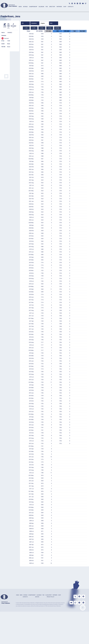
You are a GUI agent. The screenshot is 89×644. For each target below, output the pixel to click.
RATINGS (25, 7)
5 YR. (50, 28)
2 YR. (34, 28)
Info (23, 23)
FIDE (47, 7)
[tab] (20, 8)
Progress (43, 23)
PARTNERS (59, 7)
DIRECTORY (52, 7)
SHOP (65, 7)
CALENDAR (41, 7)
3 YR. (42, 28)
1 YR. (26, 28)
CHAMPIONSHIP (33, 7)
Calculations (34, 23)
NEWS (20, 7)
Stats (51, 23)
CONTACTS (71, 7)
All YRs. (57, 28)
